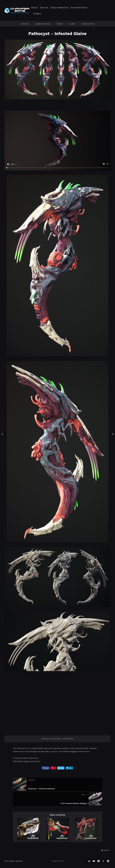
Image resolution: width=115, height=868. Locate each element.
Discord (44, 8)
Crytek (72, 24)
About (34, 8)
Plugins (37, 14)
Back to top (58, 861)
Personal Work (88, 24)
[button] (105, 850)
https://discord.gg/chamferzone (27, 761)
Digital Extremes (43, 24)
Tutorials (25, 24)
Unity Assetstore (59, 8)
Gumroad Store (79, 8)
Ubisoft (59, 24)
